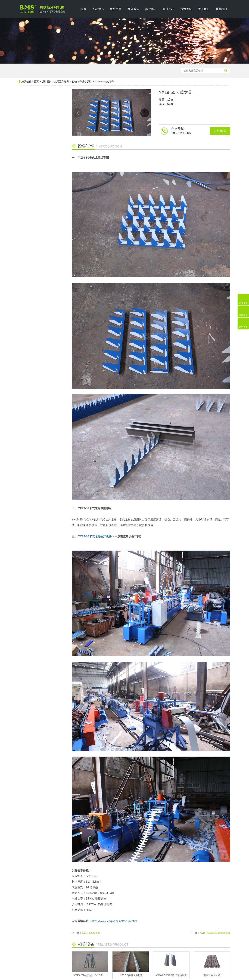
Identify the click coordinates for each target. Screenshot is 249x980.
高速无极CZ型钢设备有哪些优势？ (40, 263)
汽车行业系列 (30, 171)
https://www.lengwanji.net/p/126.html (114, 921)
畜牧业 (26, 199)
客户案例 (151, 9)
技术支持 (186, 9)
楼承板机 (59, 71)
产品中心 (98, 9)
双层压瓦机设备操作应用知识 (38, 249)
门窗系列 (27, 162)
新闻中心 (169, 9)
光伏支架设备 (92, 71)
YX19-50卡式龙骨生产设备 (95, 536)
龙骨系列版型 (62, 82)
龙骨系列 (27, 134)
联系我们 (221, 9)
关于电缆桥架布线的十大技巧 (38, 270)
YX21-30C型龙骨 (91, 933)
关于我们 (204, 9)
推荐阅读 (40, 210)
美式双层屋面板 (212, 975)
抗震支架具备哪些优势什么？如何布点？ (40, 242)
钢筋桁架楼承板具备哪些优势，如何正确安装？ (40, 256)
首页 (83, 9)
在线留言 (220, 131)
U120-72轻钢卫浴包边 (131, 975)
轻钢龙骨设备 (74, 71)
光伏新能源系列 (31, 115)
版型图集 (116, 9)
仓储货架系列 (30, 143)
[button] (145, 113)
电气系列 (27, 125)
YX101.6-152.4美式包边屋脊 (171, 975)
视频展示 (133, 9)
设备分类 (40, 95)
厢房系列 (27, 190)
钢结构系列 (29, 106)
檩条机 (48, 71)
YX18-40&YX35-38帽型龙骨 (215, 933)
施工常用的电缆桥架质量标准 (38, 234)
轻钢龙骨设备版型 (82, 82)
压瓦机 (38, 71)
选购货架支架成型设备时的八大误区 (40, 220)
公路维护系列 (30, 153)
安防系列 (27, 181)
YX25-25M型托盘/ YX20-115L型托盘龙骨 (96, 975)
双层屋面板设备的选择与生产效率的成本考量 (40, 227)
